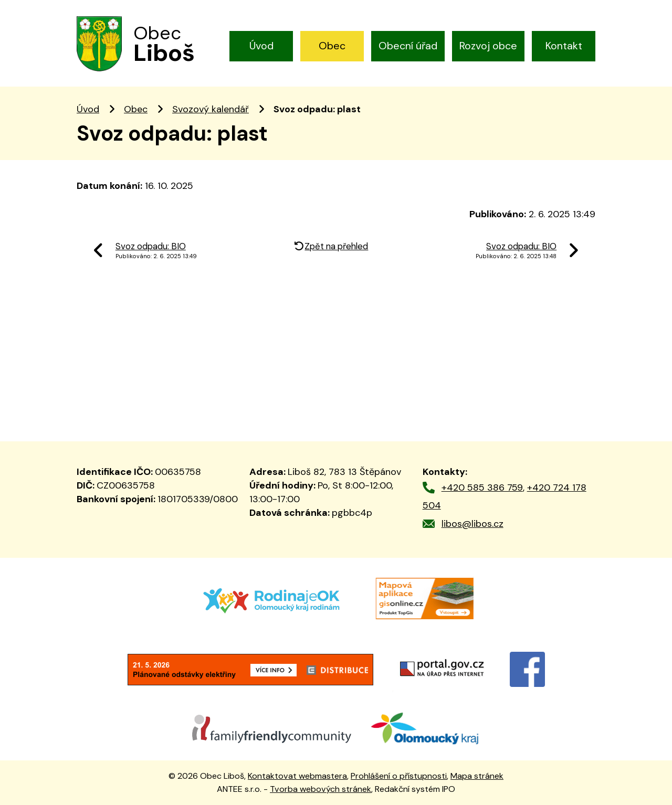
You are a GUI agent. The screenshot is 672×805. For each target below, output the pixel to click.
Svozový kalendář (211, 109)
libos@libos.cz (472, 524)
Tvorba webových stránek (321, 789)
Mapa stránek (477, 776)
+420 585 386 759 (482, 488)
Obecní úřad (408, 46)
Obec (332, 46)
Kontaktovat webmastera (297, 776)
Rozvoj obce (488, 46)
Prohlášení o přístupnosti (399, 776)
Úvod (261, 46)
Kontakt (564, 46)
